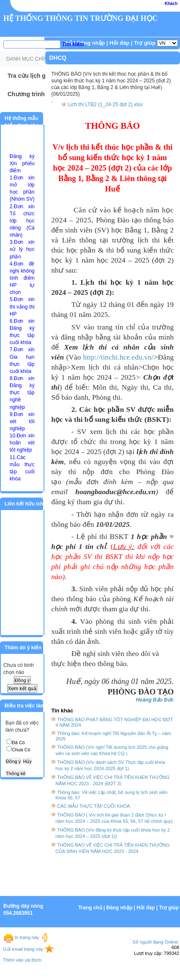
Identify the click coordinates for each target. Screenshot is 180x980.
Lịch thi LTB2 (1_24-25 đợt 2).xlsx (105, 105)
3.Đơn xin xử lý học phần (22, 249)
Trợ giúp (145, 43)
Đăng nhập (91, 43)
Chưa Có (21, 750)
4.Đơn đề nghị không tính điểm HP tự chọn (22, 278)
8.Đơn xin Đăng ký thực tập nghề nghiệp (22, 393)
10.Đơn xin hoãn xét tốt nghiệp (22, 443)
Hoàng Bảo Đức (155, 700)
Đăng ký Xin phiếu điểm (22, 163)
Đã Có (18, 743)
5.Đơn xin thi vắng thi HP (22, 306)
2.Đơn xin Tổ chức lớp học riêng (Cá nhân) (22, 221)
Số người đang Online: (156, 942)
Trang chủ (90, 908)
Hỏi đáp (119, 43)
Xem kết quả (22, 689)
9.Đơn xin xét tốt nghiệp (22, 421)
